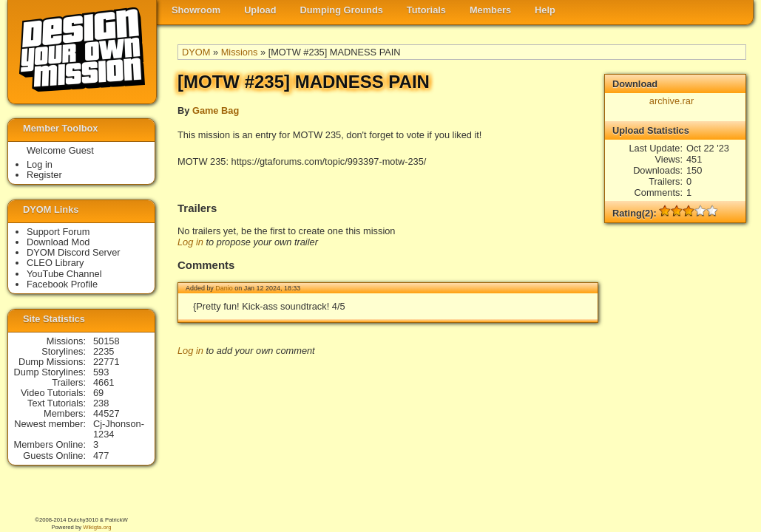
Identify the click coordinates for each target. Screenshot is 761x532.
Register (44, 175)
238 (101, 403)
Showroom (196, 10)
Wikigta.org (97, 527)
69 (98, 393)
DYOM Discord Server (74, 252)
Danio (224, 288)
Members (490, 10)
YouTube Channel (64, 274)
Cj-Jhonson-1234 (119, 429)
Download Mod (58, 242)
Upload (260, 10)
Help (545, 10)
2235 (104, 351)
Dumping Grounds (342, 10)
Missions (240, 52)
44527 (106, 413)
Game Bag (216, 110)
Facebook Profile (62, 284)
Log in (190, 242)
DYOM (196, 52)
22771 (106, 362)
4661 (104, 382)
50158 (106, 341)
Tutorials (426, 10)
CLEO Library (55, 263)
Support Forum (58, 232)
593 (101, 372)
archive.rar (672, 101)
